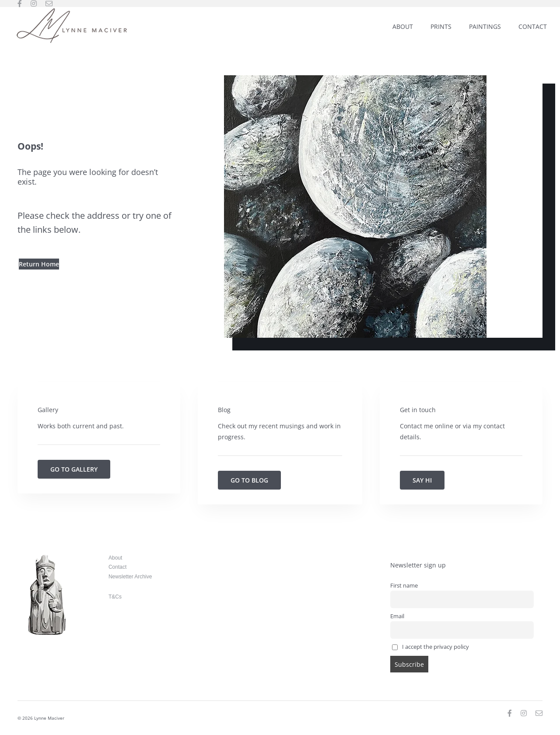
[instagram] (34, 3)
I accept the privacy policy (430, 647)
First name (404, 586)
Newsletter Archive (130, 577)
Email (397, 616)
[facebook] (20, 3)
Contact (117, 567)
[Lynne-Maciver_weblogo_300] (72, 10)
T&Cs (115, 597)
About (115, 558)
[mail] (49, 3)
